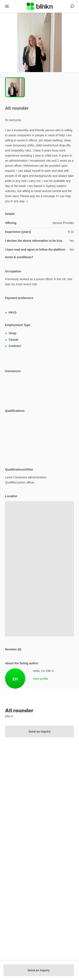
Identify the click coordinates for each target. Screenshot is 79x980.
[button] (39, 42)
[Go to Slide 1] (15, 87)
